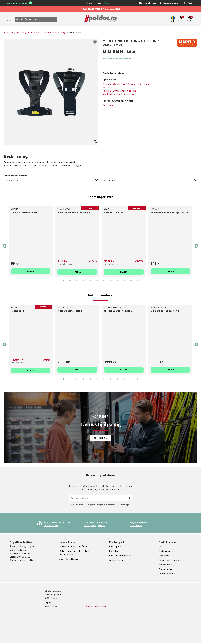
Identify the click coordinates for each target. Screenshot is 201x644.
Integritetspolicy (167, 574)
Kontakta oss (116, 551)
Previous (5, 246)
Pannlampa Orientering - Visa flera (119, 91)
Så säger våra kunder (96, 606)
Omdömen (164, 556)
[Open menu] (9, 19)
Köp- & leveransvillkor (120, 556)
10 (124, 283)
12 (138, 283)
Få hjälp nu (101, 438)
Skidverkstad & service (70, 559)
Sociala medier (166, 551)
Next (196, 246)
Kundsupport (115, 546)
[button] (173, 19)
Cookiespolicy (166, 569)
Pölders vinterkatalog (169, 560)
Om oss (162, 546)
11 (131, 283)
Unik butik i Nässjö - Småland (73, 546)
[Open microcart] (190, 19)
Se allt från (118, 94)
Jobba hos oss (166, 565)
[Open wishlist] (181, 19)
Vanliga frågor (116, 560)
